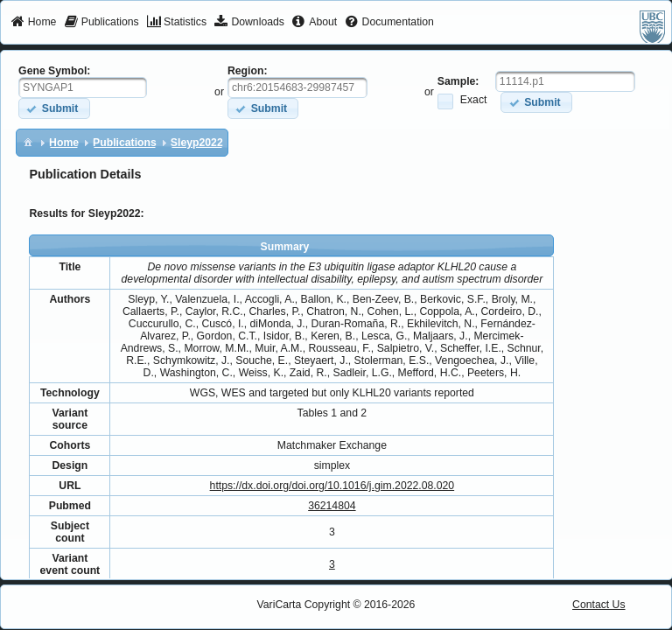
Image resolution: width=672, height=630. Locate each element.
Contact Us (599, 605)
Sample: (458, 81)
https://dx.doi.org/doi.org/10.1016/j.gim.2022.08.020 (332, 486)
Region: (248, 71)
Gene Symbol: (54, 71)
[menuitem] (34, 23)
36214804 (332, 506)
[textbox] (83, 87)
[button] (54, 108)
